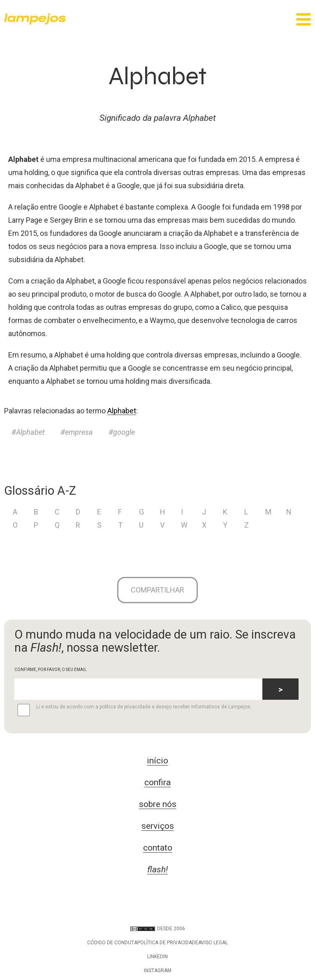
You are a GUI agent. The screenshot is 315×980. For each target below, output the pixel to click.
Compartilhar (157, 590)
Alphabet (122, 411)
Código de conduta (112, 943)
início (157, 761)
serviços (158, 826)
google (124, 432)
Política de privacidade (168, 943)
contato (158, 848)
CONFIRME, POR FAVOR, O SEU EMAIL (51, 670)
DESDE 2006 (158, 929)
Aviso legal (213, 943)
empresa (79, 432)
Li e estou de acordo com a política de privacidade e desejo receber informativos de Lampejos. (133, 710)
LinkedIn (157, 957)
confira (157, 782)
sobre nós (158, 804)
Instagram (158, 971)
